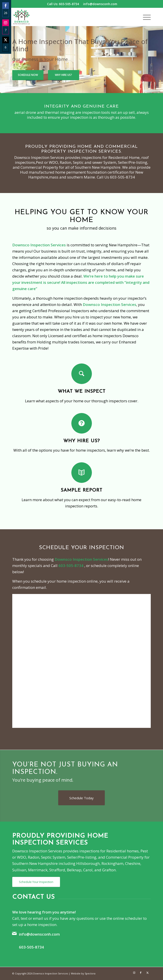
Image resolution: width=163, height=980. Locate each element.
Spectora (90, 973)
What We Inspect (82, 391)
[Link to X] (147, 973)
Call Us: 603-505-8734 (63, 4)
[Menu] (145, 17)
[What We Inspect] (82, 374)
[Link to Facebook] (141, 973)
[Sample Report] (82, 473)
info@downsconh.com (100, 4)
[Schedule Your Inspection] (36, 882)
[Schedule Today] (81, 798)
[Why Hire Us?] (82, 423)
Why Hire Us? (63, 75)
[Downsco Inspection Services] (68, 17)
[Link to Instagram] (134, 973)
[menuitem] (145, 17)
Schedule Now (28, 75)
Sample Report (81, 490)
